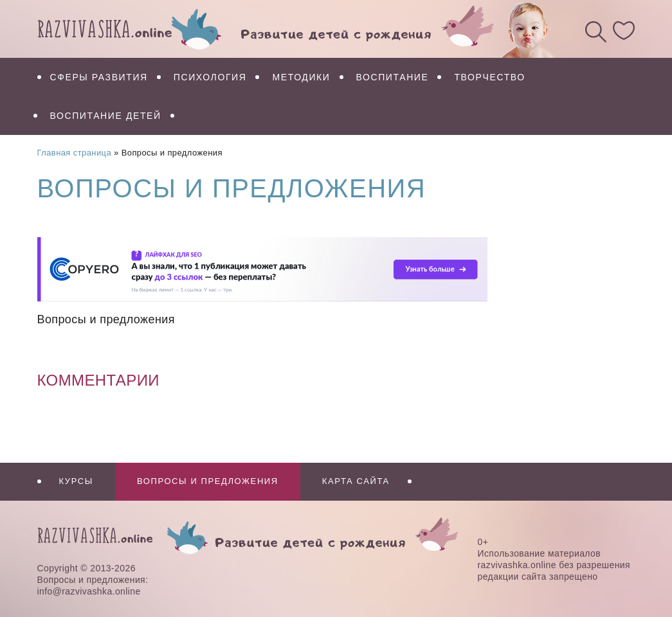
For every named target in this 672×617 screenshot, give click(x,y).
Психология (210, 77)
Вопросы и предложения (208, 481)
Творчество (489, 77)
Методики (301, 77)
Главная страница (75, 153)
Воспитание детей (106, 116)
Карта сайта (356, 481)
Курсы (76, 481)
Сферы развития (99, 77)
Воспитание (393, 77)
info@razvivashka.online (89, 591)
